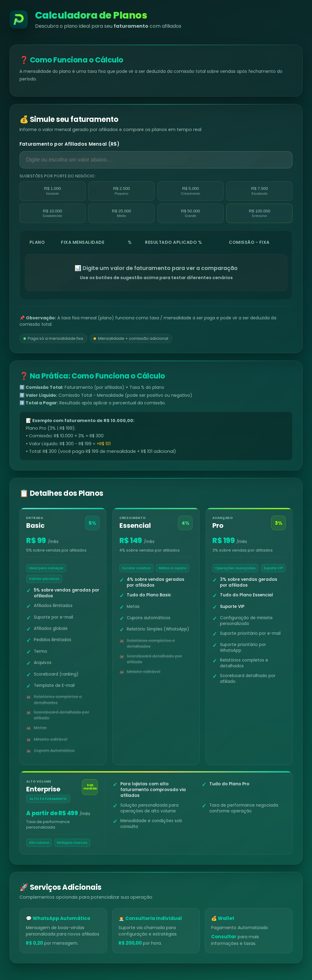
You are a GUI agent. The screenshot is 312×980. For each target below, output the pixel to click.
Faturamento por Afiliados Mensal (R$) (69, 144)
